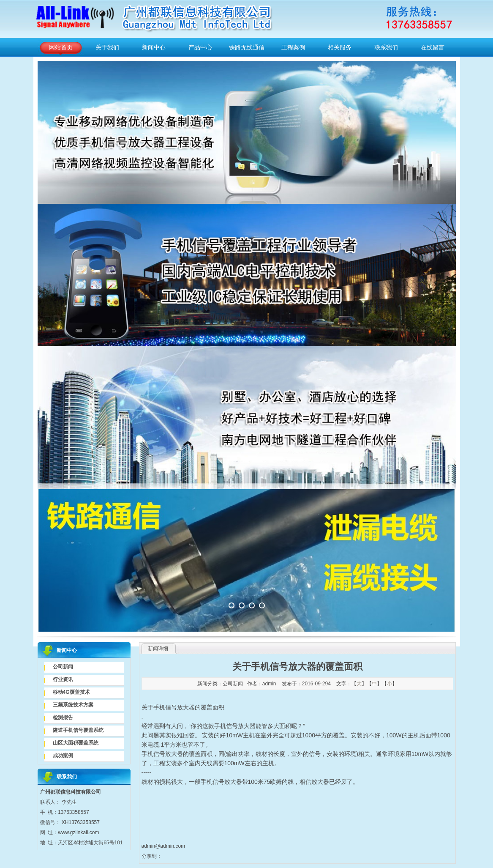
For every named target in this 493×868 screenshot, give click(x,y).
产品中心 (200, 47)
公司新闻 (63, 667)
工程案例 (293, 47)
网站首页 (61, 47)
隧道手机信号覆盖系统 (78, 730)
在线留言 (433, 47)
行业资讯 (63, 679)
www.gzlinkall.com (78, 832)
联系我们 (386, 47)
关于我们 (107, 47)
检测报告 (63, 717)
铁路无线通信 (247, 47)
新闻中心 (154, 47)
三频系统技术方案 (73, 705)
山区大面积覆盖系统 (76, 743)
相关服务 (340, 47)
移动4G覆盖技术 (71, 692)
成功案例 (63, 756)
